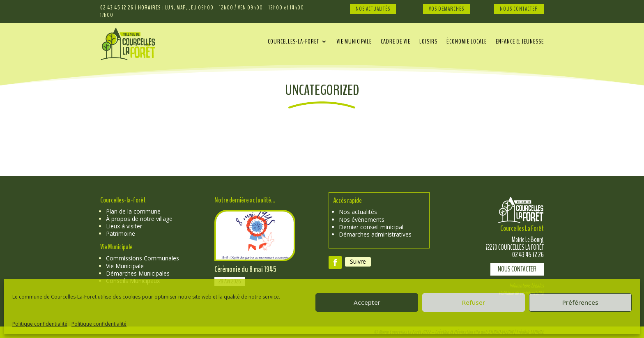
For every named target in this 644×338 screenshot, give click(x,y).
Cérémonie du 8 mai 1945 (245, 269)
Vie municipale (354, 42)
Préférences (580, 302)
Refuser (474, 302)
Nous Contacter (519, 9)
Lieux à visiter (124, 226)
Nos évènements (362, 220)
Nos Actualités (373, 9)
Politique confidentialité (40, 324)
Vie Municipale (125, 266)
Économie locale (467, 42)
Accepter (367, 302)
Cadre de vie (396, 42)
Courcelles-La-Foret (293, 42)
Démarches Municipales (138, 273)
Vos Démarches (446, 9)
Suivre (358, 261)
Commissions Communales (143, 258)
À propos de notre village (139, 219)
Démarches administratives (375, 234)
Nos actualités (358, 212)
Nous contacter (517, 269)
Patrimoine (121, 233)
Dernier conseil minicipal (371, 227)
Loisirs (428, 42)
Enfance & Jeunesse (520, 42)
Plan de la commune (133, 211)
